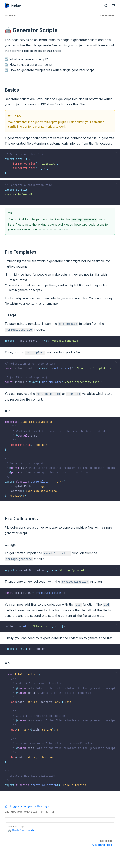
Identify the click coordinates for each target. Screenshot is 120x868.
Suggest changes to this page (27, 806)
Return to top (108, 15)
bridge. (13, 5)
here (11, 224)
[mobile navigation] (114, 6)
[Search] (106, 6)
